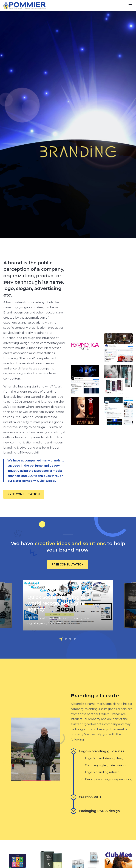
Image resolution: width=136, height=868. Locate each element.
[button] (61, 759)
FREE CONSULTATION (24, 614)
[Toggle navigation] (130, 6)
